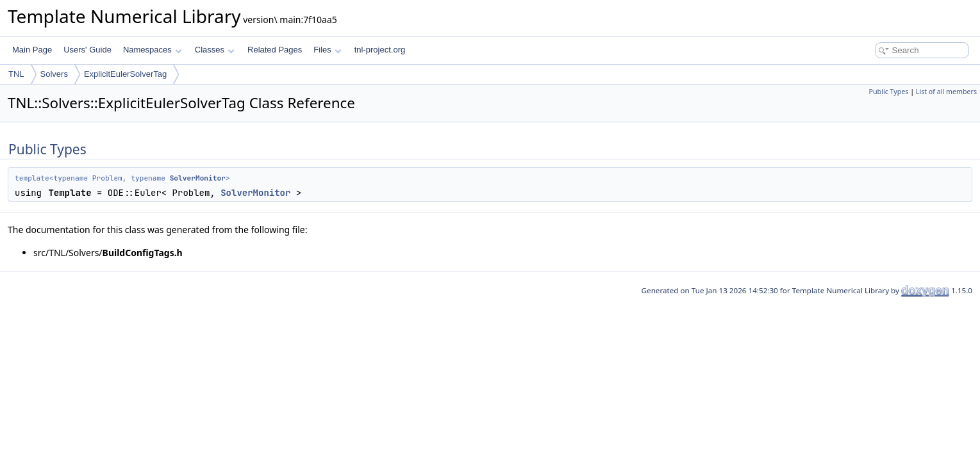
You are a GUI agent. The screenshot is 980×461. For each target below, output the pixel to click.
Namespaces (152, 50)
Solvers (54, 74)
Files (327, 50)
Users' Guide (87, 50)
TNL (16, 74)
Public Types (889, 92)
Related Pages (275, 50)
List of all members (946, 92)
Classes (215, 50)
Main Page (32, 50)
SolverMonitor (198, 178)
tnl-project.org (380, 50)
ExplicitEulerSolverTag (125, 74)
